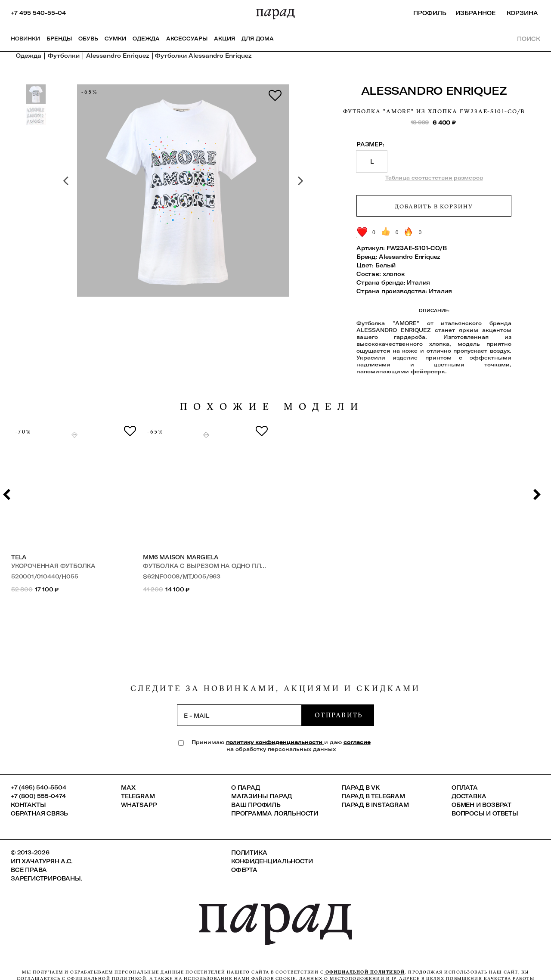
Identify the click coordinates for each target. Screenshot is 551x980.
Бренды (59, 39)
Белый (385, 265)
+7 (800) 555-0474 (38, 796)
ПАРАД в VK (361, 788)
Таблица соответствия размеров (434, 178)
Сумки (115, 39)
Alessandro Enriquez (434, 91)
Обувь (88, 39)
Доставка (469, 796)
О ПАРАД (246, 788)
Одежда (146, 39)
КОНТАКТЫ (28, 805)
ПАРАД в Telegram (373, 796)
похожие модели (272, 407)
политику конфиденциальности (275, 742)
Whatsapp (139, 805)
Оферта (244, 870)
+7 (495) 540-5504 (39, 788)
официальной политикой (364, 972)
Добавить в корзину (434, 206)
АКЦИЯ (224, 39)
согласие (357, 742)
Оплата (465, 788)
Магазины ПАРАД (262, 796)
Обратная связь (39, 813)
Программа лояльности (275, 813)
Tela (19, 557)
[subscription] (239, 715)
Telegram (138, 796)
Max (128, 788)
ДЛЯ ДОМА (258, 39)
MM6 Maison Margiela (181, 557)
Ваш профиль (256, 805)
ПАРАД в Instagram (375, 805)
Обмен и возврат (481, 805)
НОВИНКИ (25, 39)
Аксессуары (187, 39)
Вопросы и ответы (485, 813)
